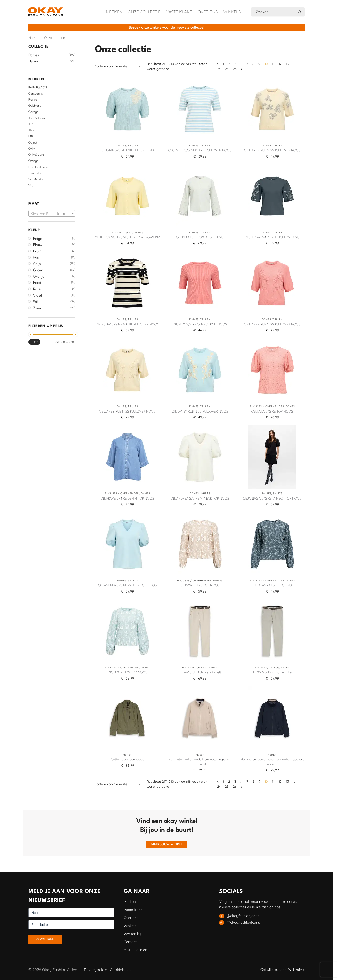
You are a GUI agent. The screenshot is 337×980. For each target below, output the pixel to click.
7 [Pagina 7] (247, 64)
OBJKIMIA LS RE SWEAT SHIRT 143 (200, 237)
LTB (31, 137)
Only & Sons (36, 155)
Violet (38, 296)
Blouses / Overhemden (267, 406)
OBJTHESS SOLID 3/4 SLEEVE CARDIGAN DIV (127, 237)
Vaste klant (179, 12)
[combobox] (52, 213)
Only (31, 149)
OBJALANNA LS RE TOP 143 (272, 585)
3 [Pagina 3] (235, 64)
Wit (36, 302)
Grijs (37, 264)
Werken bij (132, 934)
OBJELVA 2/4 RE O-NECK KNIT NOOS (200, 325)
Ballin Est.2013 (38, 88)
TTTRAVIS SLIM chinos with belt (200, 672)
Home (33, 37)
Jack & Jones (37, 118)
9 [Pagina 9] (259, 64)
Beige (38, 239)
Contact (130, 942)
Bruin (37, 251)
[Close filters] (77, 47)
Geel (37, 258)
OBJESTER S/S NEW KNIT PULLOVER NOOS (200, 150)
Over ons (208, 12)
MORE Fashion (136, 950)
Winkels (232, 12)
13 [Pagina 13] (287, 64)
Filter (34, 342)
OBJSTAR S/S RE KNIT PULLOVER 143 (127, 150)
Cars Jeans (35, 94)
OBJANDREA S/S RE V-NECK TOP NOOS (200, 499)
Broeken (188, 668)
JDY (31, 124)
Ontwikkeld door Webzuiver (283, 969)
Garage (33, 112)
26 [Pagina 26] (235, 69)
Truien (133, 145)
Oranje (39, 277)
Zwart (38, 308)
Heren (213, 668)
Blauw (38, 245)
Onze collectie (144, 12)
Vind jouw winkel (167, 845)
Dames (122, 145)
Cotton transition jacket (127, 760)
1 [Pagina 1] (223, 64)
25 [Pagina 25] (227, 69)
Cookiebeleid (121, 970)
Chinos (202, 668)
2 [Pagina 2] (229, 64)
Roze (37, 289)
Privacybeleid (96, 970)
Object (33, 143)
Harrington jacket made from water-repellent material (200, 762)
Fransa (33, 100)
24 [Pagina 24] (219, 69)
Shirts (205, 493)
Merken (114, 12)
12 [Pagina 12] (280, 64)
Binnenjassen (122, 233)
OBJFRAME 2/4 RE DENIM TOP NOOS (127, 499)
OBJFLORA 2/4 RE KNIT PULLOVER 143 (272, 237)
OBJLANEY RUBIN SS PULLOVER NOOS (272, 150)
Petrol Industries (39, 167)
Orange (33, 161)
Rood (37, 283)
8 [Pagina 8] (253, 64)
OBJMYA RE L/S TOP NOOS (200, 585)
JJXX (31, 130)
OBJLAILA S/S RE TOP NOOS (272, 412)
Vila (31, 186)
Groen (38, 270)
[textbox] (52, 214)
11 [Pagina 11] (273, 64)
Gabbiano (35, 106)
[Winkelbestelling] (118, 66)
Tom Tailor (35, 173)
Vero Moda (35, 179)
